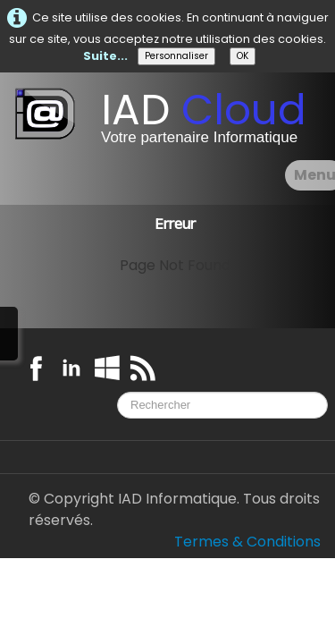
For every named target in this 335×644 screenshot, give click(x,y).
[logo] (167, 121)
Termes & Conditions (247, 542)
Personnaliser (176, 56)
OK (243, 56)
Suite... (105, 56)
